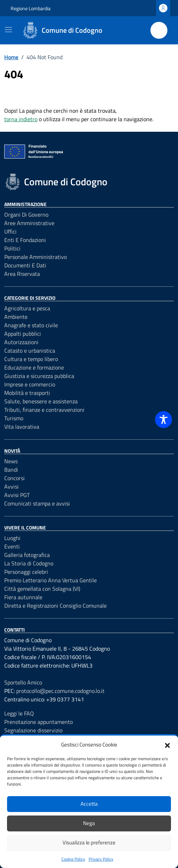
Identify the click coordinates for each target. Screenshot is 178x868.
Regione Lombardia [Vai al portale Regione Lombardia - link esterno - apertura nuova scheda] (31, 8)
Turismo (14, 418)
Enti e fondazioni (25, 240)
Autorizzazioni (21, 342)
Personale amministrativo (35, 257)
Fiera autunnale (23, 597)
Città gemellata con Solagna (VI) (42, 589)
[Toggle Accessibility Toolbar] (164, 420)
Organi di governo (26, 215)
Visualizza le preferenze (89, 842)
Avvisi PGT (17, 495)
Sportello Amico (23, 682)
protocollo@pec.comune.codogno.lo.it (60, 691)
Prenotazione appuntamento (38, 722)
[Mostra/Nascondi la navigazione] (8, 30)
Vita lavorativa (22, 427)
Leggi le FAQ (19, 713)
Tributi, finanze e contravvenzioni (44, 410)
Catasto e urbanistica (30, 351)
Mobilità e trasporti (27, 393)
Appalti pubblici (23, 334)
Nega (89, 823)
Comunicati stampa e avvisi (37, 503)
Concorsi (14, 478)
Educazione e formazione (34, 367)
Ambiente (16, 317)
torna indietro (21, 119)
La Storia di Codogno (29, 563)
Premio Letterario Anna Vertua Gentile (51, 580)
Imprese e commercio (30, 384)
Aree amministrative (29, 223)
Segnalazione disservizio (33, 730)
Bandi (11, 470)
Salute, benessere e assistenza (41, 401)
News (11, 461)
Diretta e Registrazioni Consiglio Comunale (55, 606)
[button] (167, 745)
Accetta (89, 804)
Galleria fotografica (27, 555)
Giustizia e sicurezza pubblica (39, 376)
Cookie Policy (73, 859)
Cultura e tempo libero (31, 359)
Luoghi (12, 538)
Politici (12, 248)
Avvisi (11, 486)
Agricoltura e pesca (27, 308)
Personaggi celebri (26, 572)
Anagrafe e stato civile (31, 325)
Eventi (12, 546)
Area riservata (22, 274)
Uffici (10, 231)
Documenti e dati (25, 265)
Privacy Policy (101, 859)
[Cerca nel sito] (159, 30)
